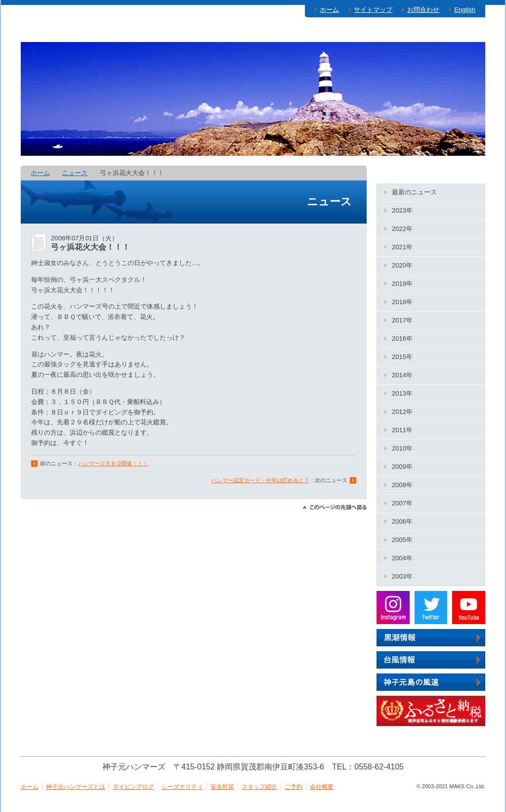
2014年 (402, 375)
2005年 (402, 540)
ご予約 (457, 32)
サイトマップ (373, 10)
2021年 (402, 247)
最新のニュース (414, 192)
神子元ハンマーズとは (73, 32)
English (465, 10)
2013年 (402, 393)
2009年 (402, 467)
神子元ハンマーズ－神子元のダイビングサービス (90, 99)
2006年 (402, 521)
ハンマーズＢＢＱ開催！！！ (113, 463)
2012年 (402, 412)
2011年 (402, 430)
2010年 (402, 448)
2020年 (402, 265)
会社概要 (322, 787)
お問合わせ (423, 10)
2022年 (402, 229)
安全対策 (319, 32)
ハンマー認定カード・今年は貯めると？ (260, 480)
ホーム (329, 10)
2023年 (402, 210)
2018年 (402, 302)
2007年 (402, 503)
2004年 (402, 558)
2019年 (402, 284)
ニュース (75, 173)
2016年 (402, 338)
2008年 (402, 485)
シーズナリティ (247, 32)
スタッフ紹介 (390, 32)
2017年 (402, 320)
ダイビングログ (166, 32)
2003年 (402, 576)
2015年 (402, 357)
